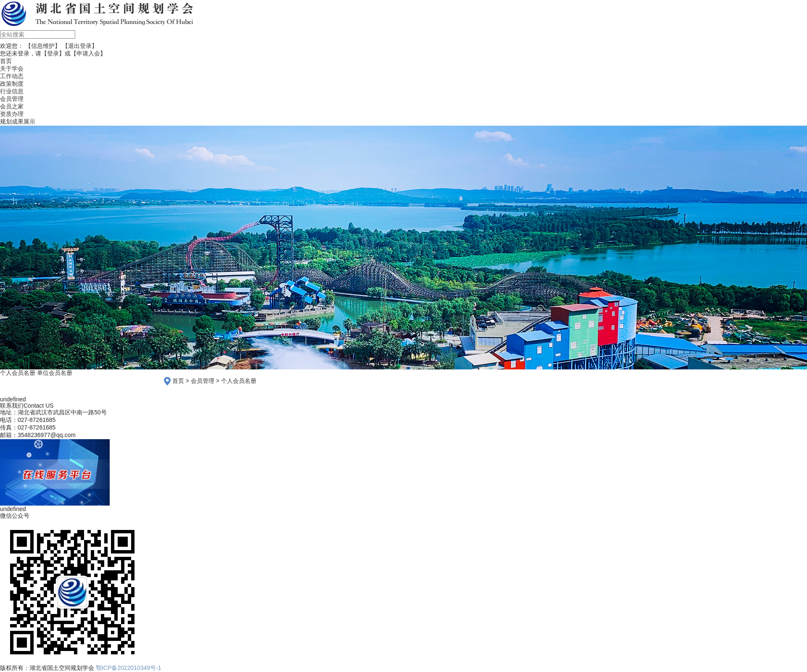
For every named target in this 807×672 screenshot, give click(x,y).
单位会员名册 (55, 373)
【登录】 (53, 53)
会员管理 (12, 99)
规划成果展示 (18, 121)
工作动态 (12, 76)
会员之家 (12, 106)
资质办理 (12, 114)
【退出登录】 (80, 46)
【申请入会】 (88, 53)
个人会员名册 (18, 373)
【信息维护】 (43, 46)
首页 (178, 381)
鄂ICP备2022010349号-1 (129, 668)
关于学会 (12, 69)
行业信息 (12, 91)
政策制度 (12, 84)
